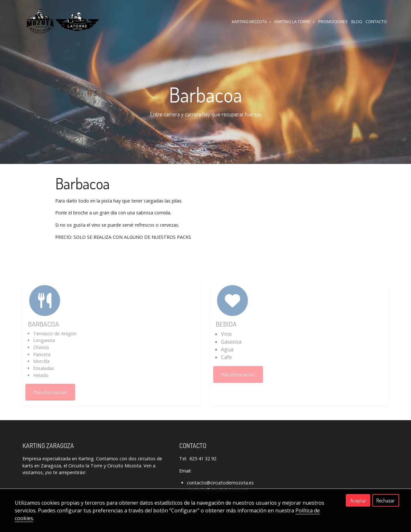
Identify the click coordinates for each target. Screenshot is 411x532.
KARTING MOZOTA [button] (252, 22)
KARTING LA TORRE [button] (295, 22)
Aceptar (358, 500)
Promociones (333, 22)
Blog (357, 22)
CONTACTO (376, 22)
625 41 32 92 (203, 459)
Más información (50, 392)
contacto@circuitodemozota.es (220, 483)
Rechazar (385, 500)
